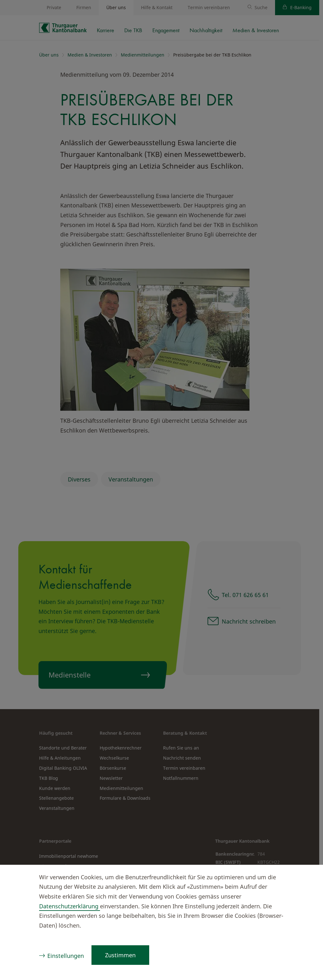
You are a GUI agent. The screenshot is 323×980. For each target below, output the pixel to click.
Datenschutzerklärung (70, 906)
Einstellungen (66, 956)
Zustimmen (120, 955)
